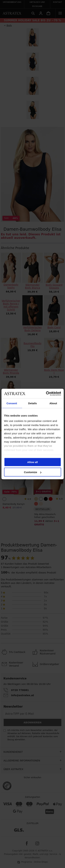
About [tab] (53, 403)
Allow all (32, 462)
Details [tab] (33, 403)
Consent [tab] (12, 403)
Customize (33, 472)
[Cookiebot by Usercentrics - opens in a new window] (46, 394)
